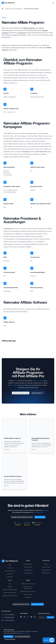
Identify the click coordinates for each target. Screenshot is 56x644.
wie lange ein (26, 152)
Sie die (16, 381)
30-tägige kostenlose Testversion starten (22, 517)
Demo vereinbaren (38, 393)
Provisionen (22, 33)
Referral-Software (28, 594)
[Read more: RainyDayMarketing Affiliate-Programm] (42, 435)
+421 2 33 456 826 (9, 615)
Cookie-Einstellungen (10, 639)
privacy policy (25, 633)
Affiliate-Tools (28, 597)
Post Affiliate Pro (38, 512)
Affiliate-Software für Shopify (28, 584)
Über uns (46, 564)
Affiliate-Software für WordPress (28, 591)
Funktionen (10, 568)
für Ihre (11, 139)
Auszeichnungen (46, 567)
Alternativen (10, 577)
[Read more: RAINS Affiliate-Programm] (14, 435)
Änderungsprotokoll (28, 570)
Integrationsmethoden (10, 571)
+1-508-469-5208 (9, 620)
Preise (10, 565)
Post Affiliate (15, 385)
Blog (10, 584)
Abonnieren (50, 617)
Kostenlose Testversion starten (21, 393)
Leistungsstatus (28, 573)
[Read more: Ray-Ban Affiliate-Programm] (14, 472)
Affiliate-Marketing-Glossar (10, 593)
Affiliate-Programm (46, 573)
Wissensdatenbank (28, 564)
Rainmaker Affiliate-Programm (31, 9)
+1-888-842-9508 (9, 617)
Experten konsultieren (37, 604)
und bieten (45, 510)
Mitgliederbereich (28, 567)
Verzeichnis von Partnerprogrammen (14, 9)
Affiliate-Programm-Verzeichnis (10, 596)
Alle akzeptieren (8, 637)
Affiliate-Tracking (38, 381)
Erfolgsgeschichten (46, 570)
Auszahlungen (8, 229)
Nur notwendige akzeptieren (22, 637)
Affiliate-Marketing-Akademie (10, 590)
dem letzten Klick (42, 152)
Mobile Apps (10, 574)
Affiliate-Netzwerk (29, 28)
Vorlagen (10, 587)
